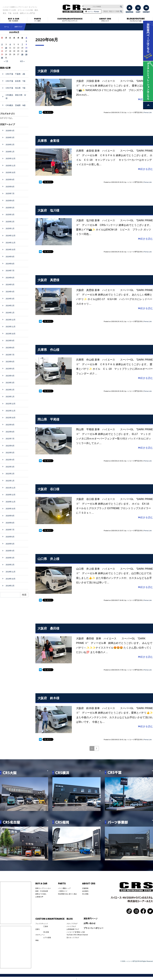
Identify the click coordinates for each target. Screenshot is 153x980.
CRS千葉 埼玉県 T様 (16, 88)
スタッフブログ (72, 924)
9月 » (22, 61)
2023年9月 (10, 341)
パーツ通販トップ (64, 888)
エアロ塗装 (47, 938)
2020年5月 (10, 544)
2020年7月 (10, 530)
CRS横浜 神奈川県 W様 (16, 97)
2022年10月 (11, 418)
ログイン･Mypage (93, 12)
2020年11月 (11, 502)
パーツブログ (71, 926)
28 (22, 54)
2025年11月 (11, 166)
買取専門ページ (91, 919)
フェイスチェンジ (42, 924)
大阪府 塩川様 (48, 210)
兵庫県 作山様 (48, 350)
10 (6, 48)
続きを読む (145, 169)
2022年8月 (10, 432)
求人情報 (85, 894)
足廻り (38, 929)
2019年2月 (10, 586)
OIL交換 (46, 932)
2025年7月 (10, 194)
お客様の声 (39, 897)
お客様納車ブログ (73, 929)
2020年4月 (10, 551)
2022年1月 (10, 481)
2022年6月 (10, 446)
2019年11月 (11, 572)
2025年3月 (10, 215)
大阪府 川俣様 (48, 71)
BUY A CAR (41, 884)
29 (26, 54)
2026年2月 (10, 145)
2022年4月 (10, 460)
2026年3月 (10, 138)
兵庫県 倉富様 (48, 141)
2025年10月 (11, 173)
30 (2, 58)
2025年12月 (11, 159)
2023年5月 (10, 369)
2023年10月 (11, 334)
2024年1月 (10, 313)
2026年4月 (10, 131)
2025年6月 (10, 201)
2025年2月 (10, 222)
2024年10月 (11, 250)
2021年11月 (11, 488)
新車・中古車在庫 (42, 891)
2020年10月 (11, 509)
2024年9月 (10, 257)
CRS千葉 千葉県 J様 (15, 74)
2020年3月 (10, 558)
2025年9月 (10, 180)
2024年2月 (10, 306)
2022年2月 (10, 474)
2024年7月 (10, 271)
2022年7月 (10, 439)
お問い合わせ (90, 923)
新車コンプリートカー (43, 888)
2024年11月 (11, 243)
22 (26, 51)
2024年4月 (10, 292)
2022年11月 (11, 411)
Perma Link (148, 112)
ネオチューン (40, 935)
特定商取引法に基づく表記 (67, 894)
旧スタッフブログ (73, 938)
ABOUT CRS (89, 884)
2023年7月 (10, 355)
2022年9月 (10, 425)
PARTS (62, 884)
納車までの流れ (41, 894)
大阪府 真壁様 (48, 280)
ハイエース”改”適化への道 (76, 932)
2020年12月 (11, 495)
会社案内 (85, 891)
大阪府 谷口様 (48, 489)
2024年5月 (10, 285)
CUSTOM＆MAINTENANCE (50, 919)
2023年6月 (10, 362)
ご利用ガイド (63, 891)
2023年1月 (10, 397)
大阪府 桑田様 (48, 628)
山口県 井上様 (48, 559)
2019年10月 (11, 579)
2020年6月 (10, 537)
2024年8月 (10, 264)
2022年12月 (11, 404)
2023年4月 (10, 376)
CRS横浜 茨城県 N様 (16, 105)
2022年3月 (10, 467)
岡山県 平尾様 (48, 419)
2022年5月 (10, 453)
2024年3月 (10, 299)
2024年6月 (10, 278)
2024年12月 (11, 236)
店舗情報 (85, 888)
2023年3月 (10, 383)
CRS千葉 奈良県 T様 (16, 81)
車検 (37, 940)
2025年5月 (10, 208)
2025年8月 (10, 187)
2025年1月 (10, 229)
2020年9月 (10, 516)
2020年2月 (10, 565)
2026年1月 (10, 152)
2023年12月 (11, 320)
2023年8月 (10, 348)
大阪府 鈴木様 (48, 698)
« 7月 (6, 61)
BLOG (70, 919)
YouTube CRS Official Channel (77, 935)
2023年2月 (10, 390)
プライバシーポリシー (93, 928)
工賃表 (46, 926)
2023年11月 (11, 327)
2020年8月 (10, 523)
